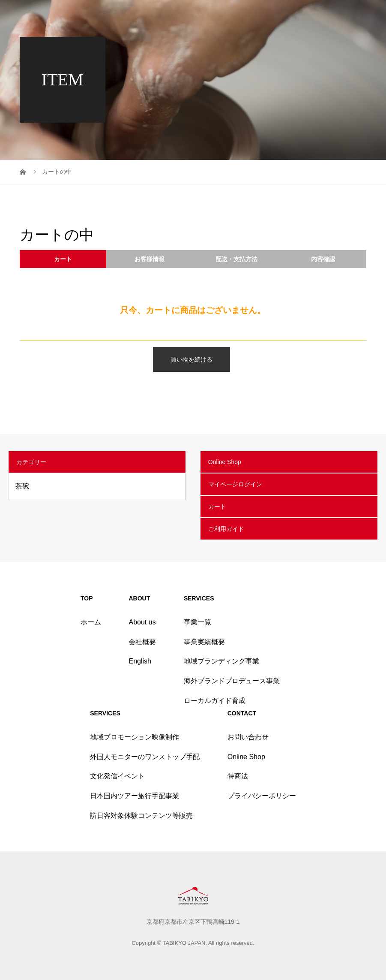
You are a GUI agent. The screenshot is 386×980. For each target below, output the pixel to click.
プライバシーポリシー (262, 796)
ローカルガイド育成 (215, 701)
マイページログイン (235, 484)
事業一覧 (197, 622)
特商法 (238, 776)
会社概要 (142, 642)
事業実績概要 (204, 642)
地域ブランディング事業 (221, 661)
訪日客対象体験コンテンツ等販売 (141, 816)
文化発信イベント (117, 776)
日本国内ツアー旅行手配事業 (135, 796)
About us (142, 622)
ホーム (91, 622)
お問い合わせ (248, 737)
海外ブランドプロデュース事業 (232, 681)
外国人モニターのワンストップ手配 (145, 757)
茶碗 (22, 486)
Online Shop (225, 462)
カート (217, 507)
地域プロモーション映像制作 (135, 737)
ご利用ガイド (226, 529)
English (140, 661)
